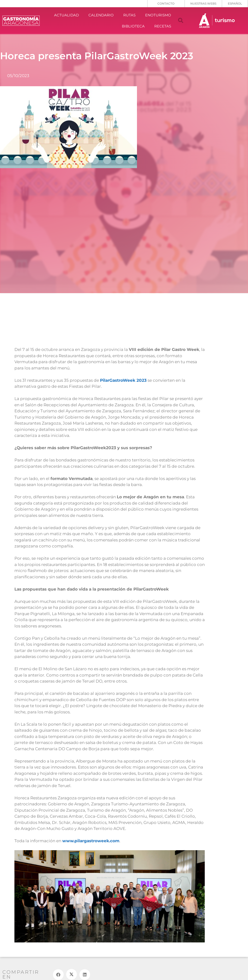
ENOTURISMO (158, 15)
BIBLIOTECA (133, 26)
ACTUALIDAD (66, 15)
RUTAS (129, 15)
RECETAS (163, 26)
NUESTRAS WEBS (203, 3)
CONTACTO (166, 3)
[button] (181, 21)
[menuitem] (235, 4)
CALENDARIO (101, 15)
